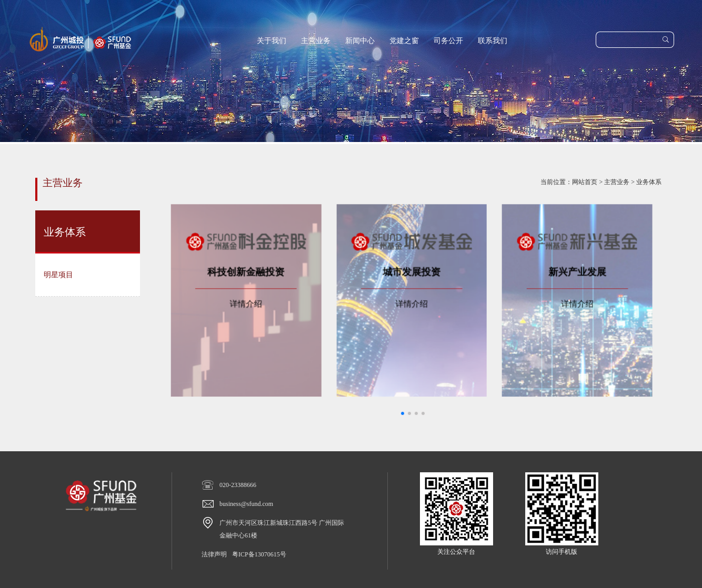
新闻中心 (360, 41)
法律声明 (214, 554)
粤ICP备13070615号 (259, 554)
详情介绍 (262, 300)
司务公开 (448, 41)
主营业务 (316, 41)
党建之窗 (404, 41)
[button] (403, 413)
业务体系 (649, 182)
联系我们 (493, 41)
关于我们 (272, 41)
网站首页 (585, 182)
